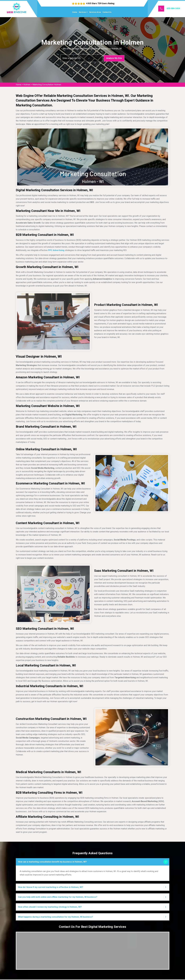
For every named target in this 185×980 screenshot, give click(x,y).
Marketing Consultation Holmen (47, 85)
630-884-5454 (173, 8)
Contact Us (107, 12)
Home (75, 12)
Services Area (95, 12)
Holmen (27, 85)
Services (82, 12)
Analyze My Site (114, 58)
